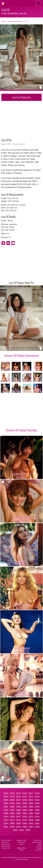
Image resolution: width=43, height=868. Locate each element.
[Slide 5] (20, 348)
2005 (31, 800)
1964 (25, 823)
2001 (18, 803)
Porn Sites (4, 858)
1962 (37, 823)
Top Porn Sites (22, 858)
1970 (25, 820)
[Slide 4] (17, 348)
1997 (6, 807)
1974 (37, 817)
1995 (18, 807)
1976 (25, 817)
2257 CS (39, 846)
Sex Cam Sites (24, 860)
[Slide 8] (29, 348)
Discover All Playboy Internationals (22, 355)
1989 (18, 810)
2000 (25, 803)
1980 (37, 813)
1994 (25, 807)
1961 (6, 827)
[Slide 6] (23, 348)
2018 (25, 793)
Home (3, 21)
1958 (25, 827)
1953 (28, 830)
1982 (25, 813)
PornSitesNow (12, 858)
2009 (6, 800)
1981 (31, 813)
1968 (37, 820)
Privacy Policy (38, 840)
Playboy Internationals (15, 21)
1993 (31, 807)
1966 (12, 823)
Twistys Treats (5, 848)
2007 (18, 800)
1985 (6, 813)
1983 (18, 813)
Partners (39, 848)
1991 (6, 810)
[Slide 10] (35, 348)
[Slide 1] (8, 348)
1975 (31, 817)
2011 (31, 797)
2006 (25, 800)
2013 (18, 797)
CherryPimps (5, 842)
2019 (18, 793)
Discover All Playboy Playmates (21, 430)
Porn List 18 (30, 858)
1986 (37, 810)
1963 (31, 823)
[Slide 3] (14, 348)
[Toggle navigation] (38, 3)
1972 (12, 820)
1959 (18, 827)
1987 (31, 810)
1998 (37, 803)
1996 (12, 807)
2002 (12, 803)
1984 (12, 813)
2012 (25, 797)
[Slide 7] (26, 348)
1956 (37, 827)
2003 (6, 803)
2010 (37, 797)
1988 (25, 810)
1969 (31, 820)
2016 (37, 793)
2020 (12, 793)
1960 (12, 827)
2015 (6, 797)
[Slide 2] (11, 348)
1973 (6, 820)
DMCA (40, 844)
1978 (12, 817)
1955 (15, 830)
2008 (12, 800)
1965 (18, 823)
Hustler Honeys (6, 844)
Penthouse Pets (6, 846)
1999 (31, 803)
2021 (6, 793)
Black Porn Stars (6, 840)
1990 (12, 810)
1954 (21, 830)
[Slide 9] (32, 348)
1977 (18, 817)
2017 (31, 793)
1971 (18, 820)
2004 (37, 800)
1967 (6, 823)
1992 (37, 807)
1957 (31, 827)
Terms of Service (37, 842)
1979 (6, 817)
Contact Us (38, 850)
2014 (12, 797)
